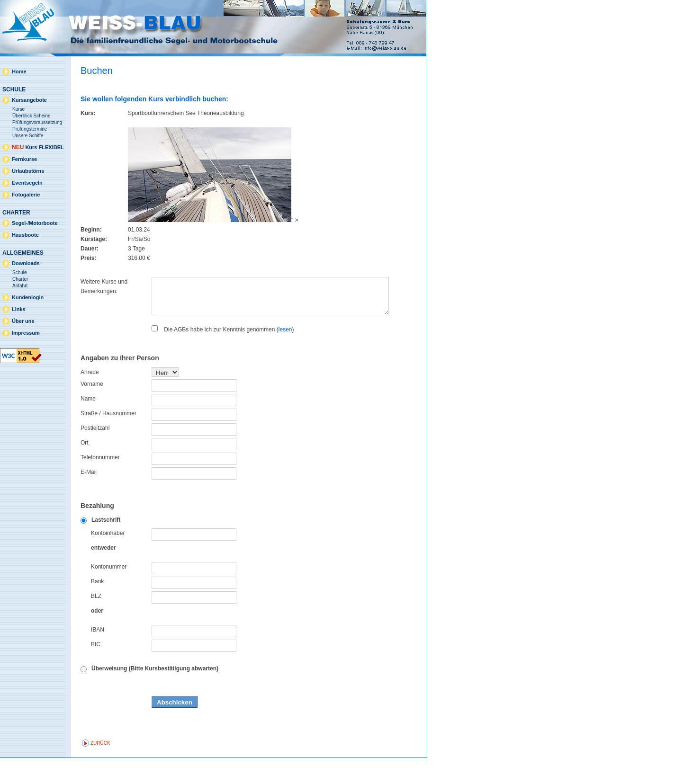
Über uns (23, 321)
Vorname (92, 410)
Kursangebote (29, 100)
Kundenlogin (28, 297)
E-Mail (89, 498)
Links (19, 309)
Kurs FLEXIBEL (38, 147)
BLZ (96, 622)
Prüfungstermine (30, 129)
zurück (100, 769)
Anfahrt (20, 286)
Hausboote (25, 235)
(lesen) (285, 356)
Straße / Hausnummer (108, 439)
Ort (85, 469)
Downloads (26, 263)
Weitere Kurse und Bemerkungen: (104, 286)
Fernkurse (24, 159)
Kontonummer (109, 593)
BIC (96, 670)
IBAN (98, 656)
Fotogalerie (26, 195)
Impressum (26, 333)
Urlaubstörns (28, 171)
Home (19, 71)
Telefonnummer (100, 483)
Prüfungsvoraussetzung (37, 122)
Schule (20, 272)
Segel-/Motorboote (35, 223)
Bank (97, 607)
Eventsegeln (27, 183)
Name (88, 425)
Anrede (90, 398)
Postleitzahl (95, 454)
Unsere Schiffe (28, 136)
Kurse (18, 109)
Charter (20, 279)
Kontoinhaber (108, 559)
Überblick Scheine (31, 116)
